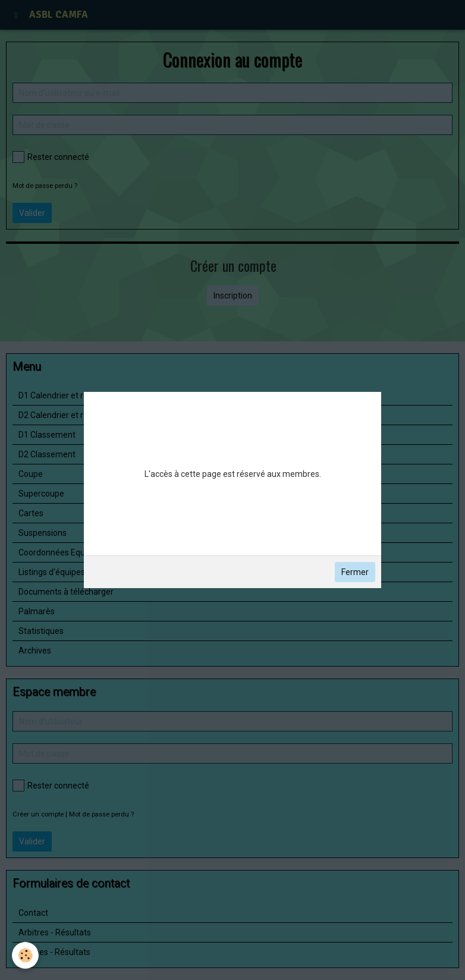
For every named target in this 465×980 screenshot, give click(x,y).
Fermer (355, 572)
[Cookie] (25, 955)
